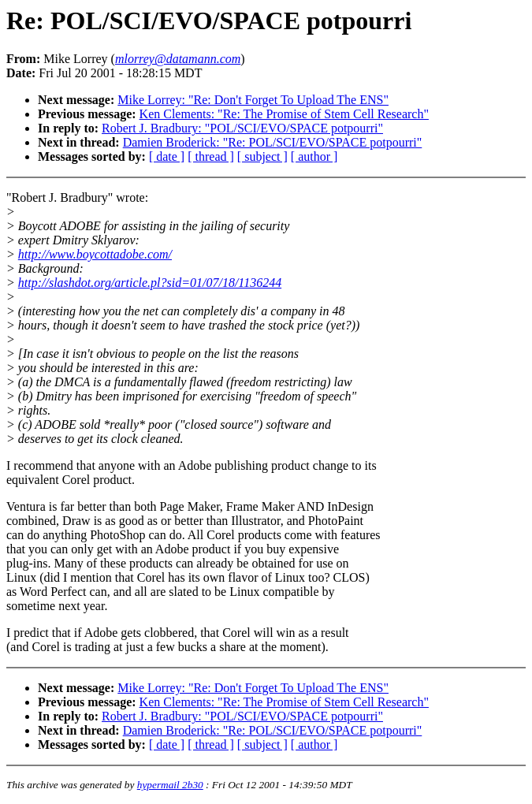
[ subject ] (262, 156)
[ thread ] (211, 156)
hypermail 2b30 (170, 785)
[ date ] (167, 156)
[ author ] (314, 156)
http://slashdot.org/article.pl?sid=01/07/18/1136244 (150, 283)
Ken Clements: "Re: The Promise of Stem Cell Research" (284, 114)
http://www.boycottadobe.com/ (95, 254)
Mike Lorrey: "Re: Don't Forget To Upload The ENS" (253, 100)
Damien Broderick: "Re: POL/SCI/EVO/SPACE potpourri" (273, 142)
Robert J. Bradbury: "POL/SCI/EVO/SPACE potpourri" (242, 128)
